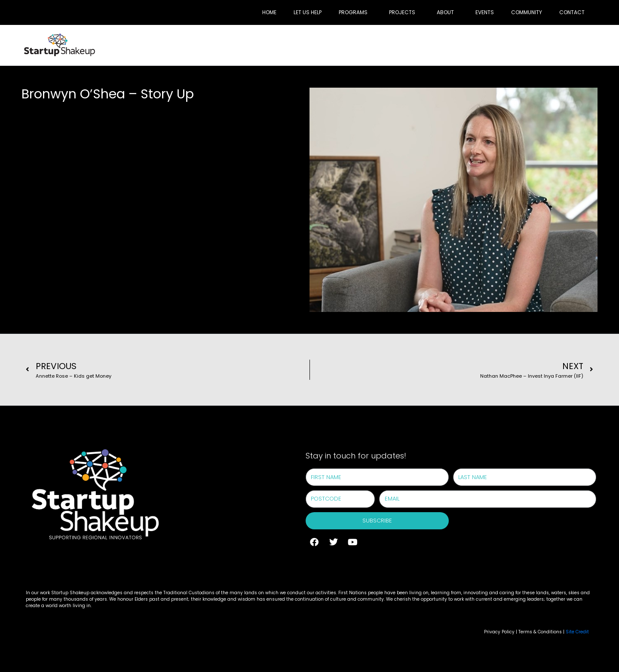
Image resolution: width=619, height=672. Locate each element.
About (445, 12)
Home (269, 12)
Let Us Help (308, 12)
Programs (353, 12)
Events (485, 12)
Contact (572, 12)
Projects (402, 12)
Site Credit (577, 632)
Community (527, 12)
